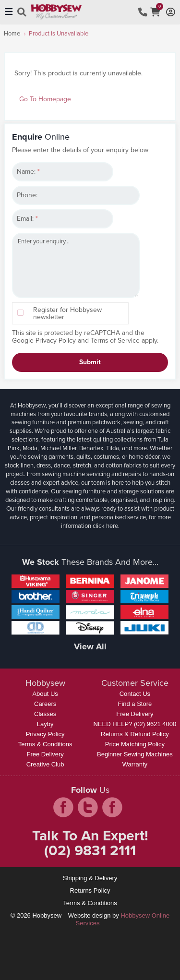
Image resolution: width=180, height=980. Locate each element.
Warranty (135, 764)
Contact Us (135, 694)
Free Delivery (45, 754)
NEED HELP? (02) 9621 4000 (135, 724)
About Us (45, 694)
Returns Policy (90, 890)
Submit (90, 362)
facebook (63, 807)
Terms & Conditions (45, 744)
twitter (88, 807)
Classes (45, 714)
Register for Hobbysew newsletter (67, 313)
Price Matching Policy (135, 744)
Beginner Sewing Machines (135, 754)
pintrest (112, 807)
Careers (45, 704)
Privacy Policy (56, 341)
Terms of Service (115, 341)
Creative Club (45, 764)
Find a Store (135, 704)
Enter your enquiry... (76, 265)
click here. (106, 526)
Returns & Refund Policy (135, 734)
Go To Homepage (45, 99)
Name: (28, 172)
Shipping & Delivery (90, 878)
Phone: (27, 195)
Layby (45, 724)
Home (12, 33)
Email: (27, 219)
